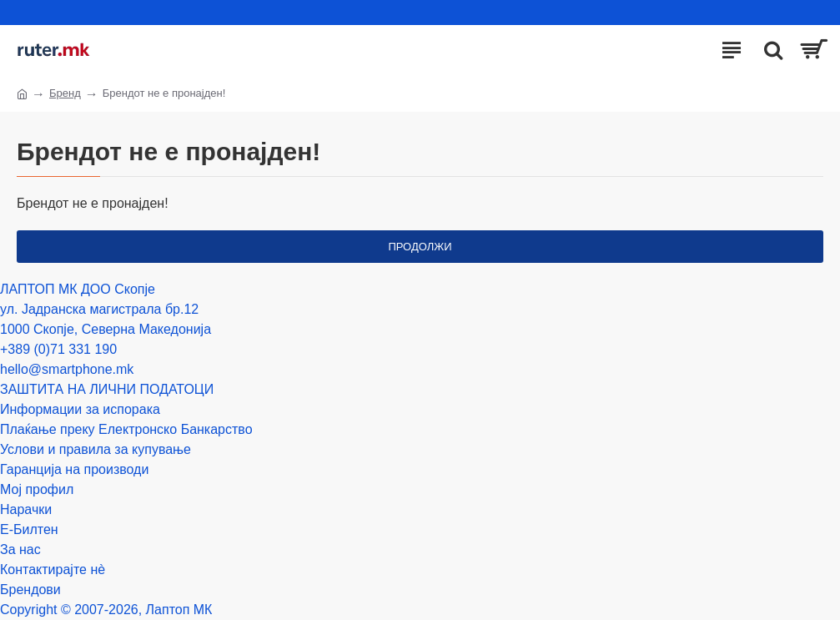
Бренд (65, 93)
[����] (769, 50)
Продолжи (420, 247)
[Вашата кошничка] (813, 50)
